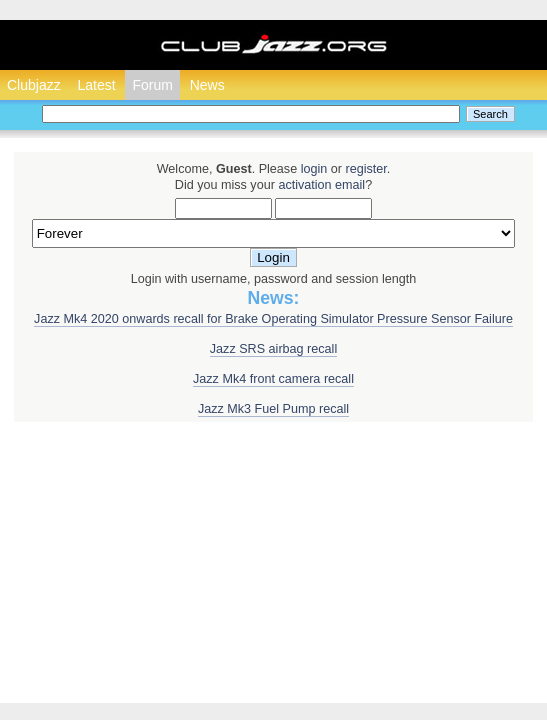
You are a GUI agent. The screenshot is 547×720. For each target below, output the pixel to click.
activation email (321, 185)
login (314, 169)
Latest (96, 85)
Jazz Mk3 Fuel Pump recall (273, 409)
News (207, 85)
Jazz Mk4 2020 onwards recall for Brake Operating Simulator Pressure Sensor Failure (273, 319)
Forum (152, 85)
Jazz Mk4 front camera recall (273, 379)
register (365, 169)
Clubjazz (34, 85)
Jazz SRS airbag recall (273, 349)
